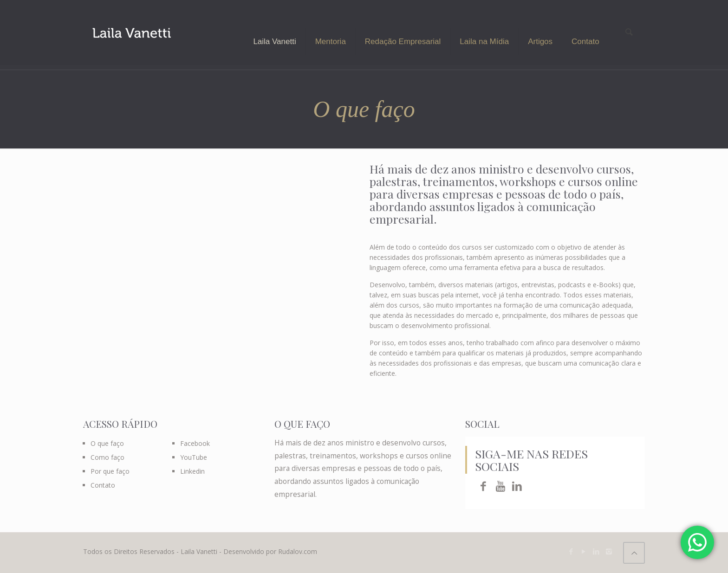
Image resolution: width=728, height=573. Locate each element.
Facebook (195, 443)
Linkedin (192, 471)
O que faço (107, 443)
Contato (103, 485)
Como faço (107, 457)
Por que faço (110, 471)
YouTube (194, 457)
